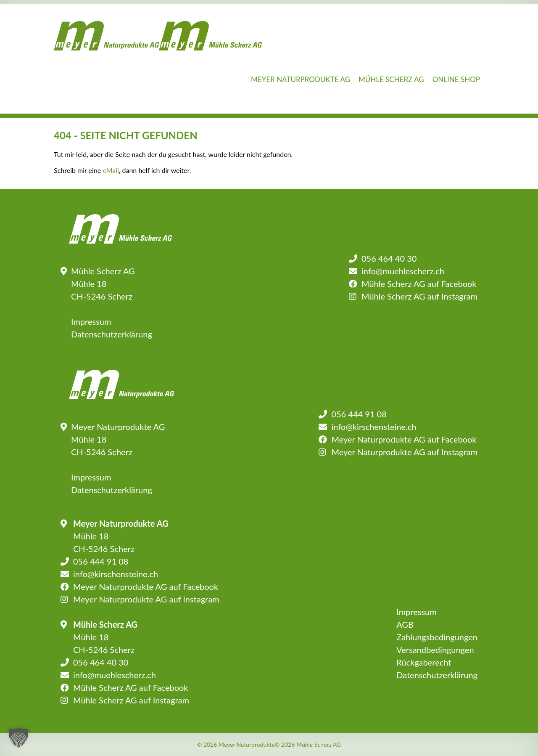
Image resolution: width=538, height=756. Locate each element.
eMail (111, 170)
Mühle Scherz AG (391, 79)
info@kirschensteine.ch (374, 427)
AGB (405, 624)
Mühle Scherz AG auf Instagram (419, 296)
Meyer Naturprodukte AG (301, 79)
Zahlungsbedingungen (437, 637)
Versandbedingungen (435, 650)
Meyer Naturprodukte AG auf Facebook (404, 439)
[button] (18, 737)
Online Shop (456, 79)
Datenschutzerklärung (112, 334)
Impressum (91, 321)
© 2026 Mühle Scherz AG (308, 744)
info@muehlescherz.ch (403, 271)
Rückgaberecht (424, 662)
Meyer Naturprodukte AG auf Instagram (404, 452)
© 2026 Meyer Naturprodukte (236, 744)
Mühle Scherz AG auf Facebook (419, 284)
